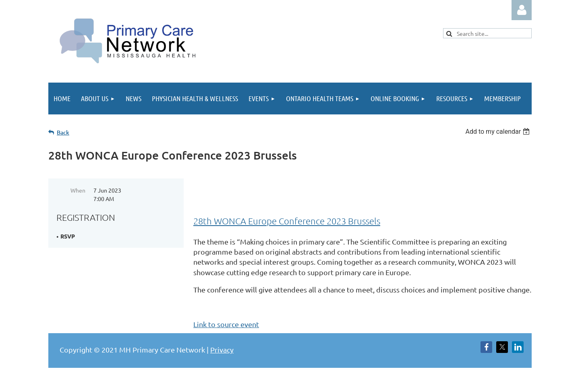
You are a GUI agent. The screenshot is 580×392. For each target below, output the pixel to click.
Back (63, 132)
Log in (522, 10)
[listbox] (498, 132)
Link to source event (226, 324)
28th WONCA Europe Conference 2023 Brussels (287, 221)
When (78, 190)
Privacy (222, 349)
